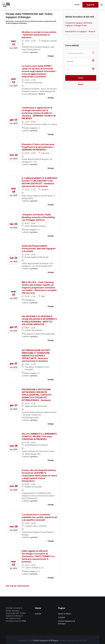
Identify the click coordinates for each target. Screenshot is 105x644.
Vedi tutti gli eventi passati (17, 586)
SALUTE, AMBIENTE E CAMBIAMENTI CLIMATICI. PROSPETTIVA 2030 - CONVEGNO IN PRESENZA (39, 437)
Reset (81, 84)
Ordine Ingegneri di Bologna (46, 641)
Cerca (81, 78)
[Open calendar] (93, 61)
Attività (38, 614)
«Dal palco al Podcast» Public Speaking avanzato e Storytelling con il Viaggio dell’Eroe (38, 217)
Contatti (62, 617)
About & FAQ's (65, 614)
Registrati (90, 5)
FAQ (24, 621)
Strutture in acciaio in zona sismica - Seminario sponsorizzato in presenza (39, 35)
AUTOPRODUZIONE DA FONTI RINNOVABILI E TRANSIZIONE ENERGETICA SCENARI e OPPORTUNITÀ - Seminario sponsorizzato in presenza (36, 356)
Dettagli (51, 56)
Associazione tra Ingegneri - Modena (80, 31)
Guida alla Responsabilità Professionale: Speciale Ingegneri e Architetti (39, 249)
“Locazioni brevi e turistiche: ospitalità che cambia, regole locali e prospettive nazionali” (39, 517)
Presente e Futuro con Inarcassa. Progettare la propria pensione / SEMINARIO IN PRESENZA (38, 147)
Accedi (77, 5)
